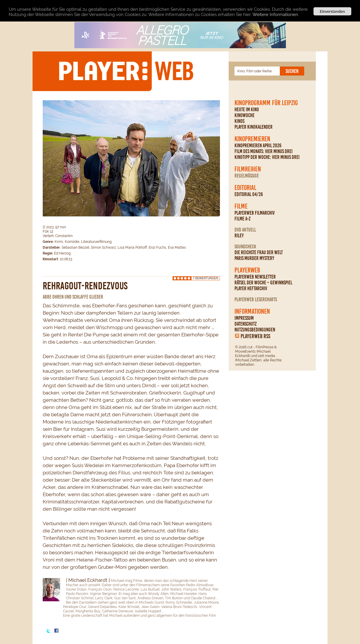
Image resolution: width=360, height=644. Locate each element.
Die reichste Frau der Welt (259, 252)
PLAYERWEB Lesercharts (256, 299)
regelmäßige (247, 176)
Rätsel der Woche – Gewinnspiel (263, 283)
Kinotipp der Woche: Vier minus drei (267, 157)
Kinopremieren (252, 139)
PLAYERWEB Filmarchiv (255, 213)
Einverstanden (332, 11)
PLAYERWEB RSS (255, 336)
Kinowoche (245, 115)
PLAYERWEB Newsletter (255, 277)
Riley (239, 236)
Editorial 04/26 (249, 194)
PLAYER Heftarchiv (251, 288)
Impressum (244, 318)
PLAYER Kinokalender (254, 127)
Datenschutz (246, 324)
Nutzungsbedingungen (255, 330)
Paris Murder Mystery (254, 258)
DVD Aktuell (245, 230)
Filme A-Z (242, 219)
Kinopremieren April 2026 (258, 146)
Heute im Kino (247, 110)
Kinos (239, 121)
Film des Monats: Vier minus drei (264, 151)
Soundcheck (245, 247)
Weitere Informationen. (276, 15)
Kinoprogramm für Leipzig (266, 103)
